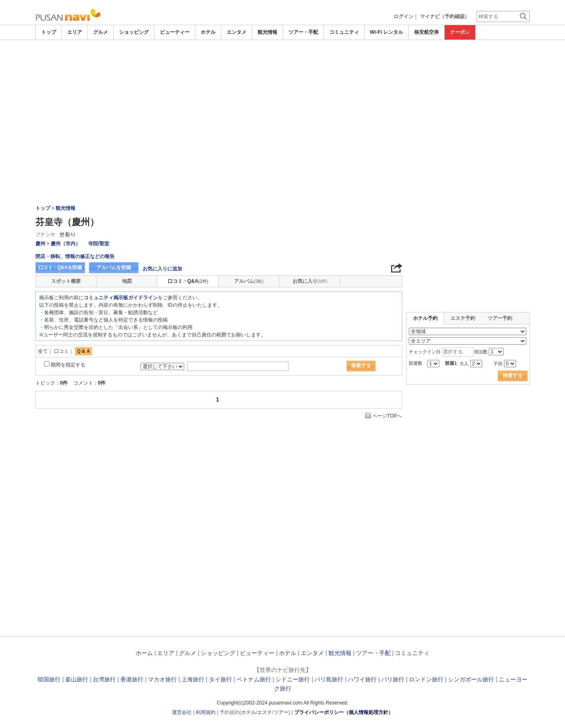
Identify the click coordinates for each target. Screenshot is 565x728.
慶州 (40, 244)
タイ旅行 (220, 679)
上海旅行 (193, 679)
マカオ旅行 (162, 679)
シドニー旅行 (293, 679)
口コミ (61, 351)
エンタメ (237, 32)
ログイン (403, 16)
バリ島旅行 (329, 679)
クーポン (460, 32)
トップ (49, 32)
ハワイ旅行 (362, 679)
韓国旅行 (49, 679)
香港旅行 (132, 679)
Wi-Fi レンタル (387, 32)
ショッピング (134, 32)
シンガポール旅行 (471, 679)
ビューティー (175, 32)
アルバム (249, 281)
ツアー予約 (500, 318)
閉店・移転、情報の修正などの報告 (75, 256)
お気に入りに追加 (162, 269)
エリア (75, 32)
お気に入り (310, 281)
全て (43, 351)
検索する (361, 366)
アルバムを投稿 (114, 268)
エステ (265, 712)
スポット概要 (66, 281)
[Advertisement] (283, 63)
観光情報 (267, 32)
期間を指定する (68, 365)
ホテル (208, 32)
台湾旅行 (104, 679)
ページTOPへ (387, 416)
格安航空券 (427, 32)
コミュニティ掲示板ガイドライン (121, 298)
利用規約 (206, 712)
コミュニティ (344, 32)
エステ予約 (463, 318)
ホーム (144, 653)
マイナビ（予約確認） (445, 16)
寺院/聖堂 (99, 244)
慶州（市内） (66, 244)
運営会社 (182, 712)
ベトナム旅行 (254, 679)
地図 (127, 281)
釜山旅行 (77, 679)
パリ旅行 (393, 679)
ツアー (281, 712)
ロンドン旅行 (426, 679)
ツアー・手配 (303, 32)
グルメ (101, 32)
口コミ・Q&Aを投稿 (60, 268)
